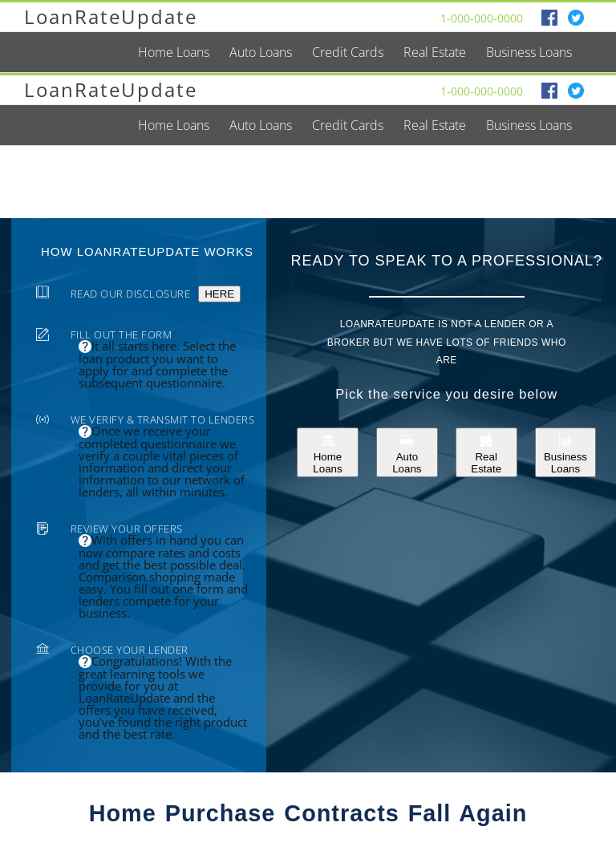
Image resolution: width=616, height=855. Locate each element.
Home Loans (327, 452)
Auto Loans (407, 452)
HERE (219, 294)
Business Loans (565, 452)
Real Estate (486, 452)
